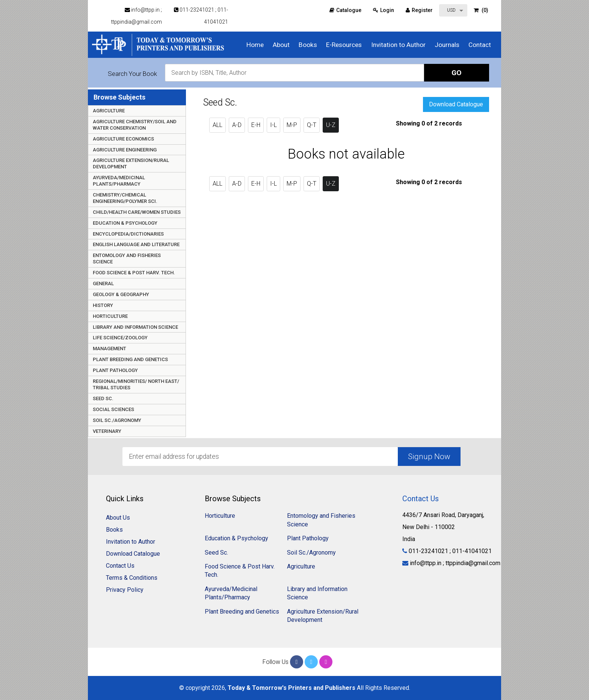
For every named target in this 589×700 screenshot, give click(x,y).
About (281, 45)
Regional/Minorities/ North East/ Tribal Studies (136, 384)
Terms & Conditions (132, 578)
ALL (217, 125)
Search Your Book (132, 74)
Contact (480, 45)
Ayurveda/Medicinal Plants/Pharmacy (119, 181)
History (103, 305)
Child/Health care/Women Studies (137, 212)
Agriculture (109, 111)
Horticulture (110, 316)
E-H (256, 125)
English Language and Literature (136, 244)
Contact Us (120, 566)
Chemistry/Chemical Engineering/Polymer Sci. (125, 198)
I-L (273, 125)
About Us (118, 518)
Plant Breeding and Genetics (130, 359)
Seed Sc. (103, 398)
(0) (481, 10)
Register (419, 10)
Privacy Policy (125, 590)
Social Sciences (113, 409)
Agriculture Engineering (125, 150)
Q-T (312, 125)
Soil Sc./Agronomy (117, 420)
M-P (292, 125)
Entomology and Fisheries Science (127, 259)
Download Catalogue (456, 104)
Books (308, 45)
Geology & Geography (121, 294)
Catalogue (345, 10)
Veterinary (107, 431)
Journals (447, 45)
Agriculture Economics (123, 139)
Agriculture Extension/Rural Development (131, 163)
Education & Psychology (125, 223)
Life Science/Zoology (120, 338)
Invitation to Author (398, 45)
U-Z (331, 125)
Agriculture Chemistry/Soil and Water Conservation (135, 125)
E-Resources (344, 45)
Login (384, 10)
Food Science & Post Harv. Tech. (134, 273)
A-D (237, 125)
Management (109, 348)
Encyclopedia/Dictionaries (128, 234)
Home (255, 45)
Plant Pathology (115, 370)
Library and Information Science (135, 327)
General (103, 283)
